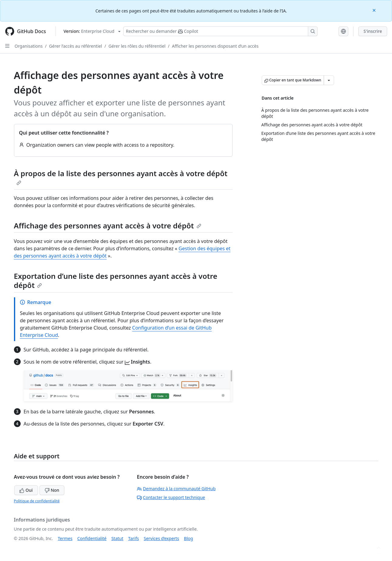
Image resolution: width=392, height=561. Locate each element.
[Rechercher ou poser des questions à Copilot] (220, 31)
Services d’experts (161, 538)
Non (52, 490)
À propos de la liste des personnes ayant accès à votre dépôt (121, 177)
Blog (189, 538)
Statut (117, 538)
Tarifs (133, 538)
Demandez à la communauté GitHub (176, 489)
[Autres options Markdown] (329, 80)
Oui (26, 490)
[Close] (375, 10)
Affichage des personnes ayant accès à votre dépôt (108, 226)
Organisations (29, 46)
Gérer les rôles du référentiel (137, 46)
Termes (65, 538)
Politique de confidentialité (37, 501)
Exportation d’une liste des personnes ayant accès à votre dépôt (116, 280)
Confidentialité (92, 538)
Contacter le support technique (171, 497)
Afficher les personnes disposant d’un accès (215, 46)
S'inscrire (373, 31)
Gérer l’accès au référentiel (76, 46)
